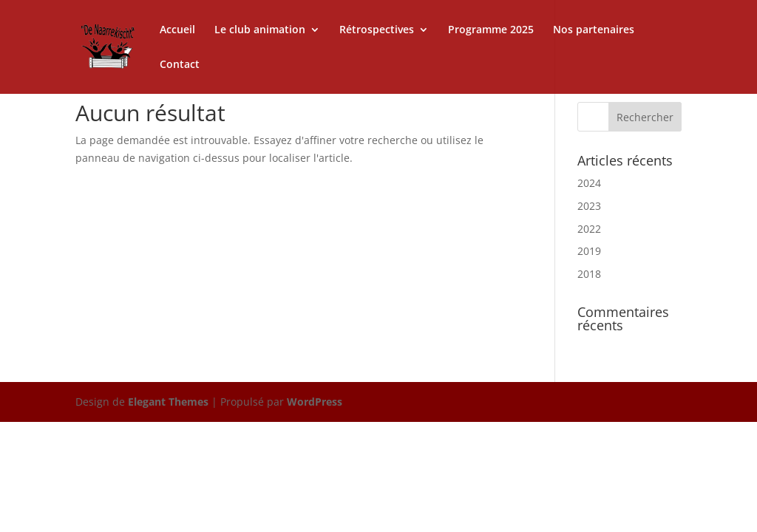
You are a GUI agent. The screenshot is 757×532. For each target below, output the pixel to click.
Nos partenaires (594, 30)
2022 (589, 229)
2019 (589, 251)
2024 (589, 183)
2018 (589, 274)
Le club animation (260, 30)
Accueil (177, 30)
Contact (180, 65)
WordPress (315, 402)
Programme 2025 (491, 30)
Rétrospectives (377, 30)
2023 (589, 206)
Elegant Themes (168, 402)
